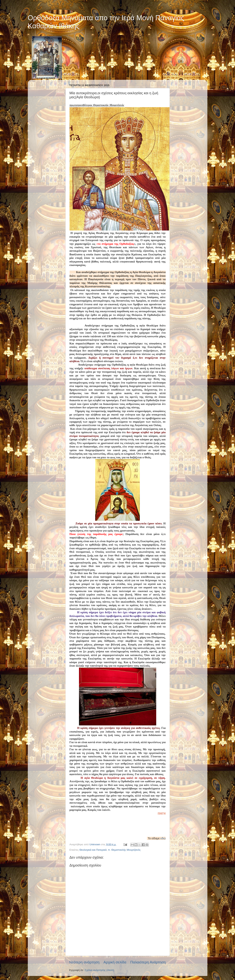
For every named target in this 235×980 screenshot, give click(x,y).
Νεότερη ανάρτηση (84, 962)
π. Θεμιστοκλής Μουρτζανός (124, 850)
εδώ (163, 838)
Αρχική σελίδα (115, 962)
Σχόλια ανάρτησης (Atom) (99, 970)
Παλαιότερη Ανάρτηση (148, 962)
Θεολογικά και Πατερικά (93, 850)
